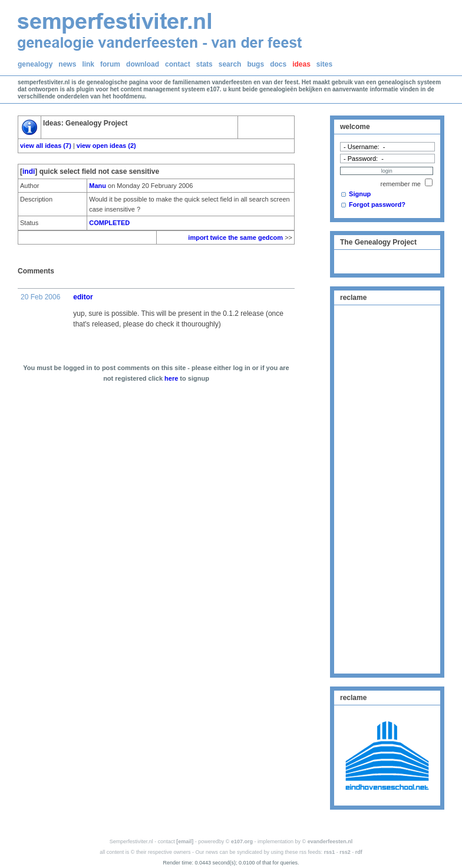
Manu (98, 186)
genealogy (35, 64)
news (67, 64)
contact (178, 64)
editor (83, 297)
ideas (301, 64)
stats (204, 64)
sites (324, 64)
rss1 (330, 852)
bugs (255, 64)
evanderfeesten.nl (330, 841)
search (230, 64)
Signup (360, 194)
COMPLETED (109, 223)
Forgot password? (377, 204)
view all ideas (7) (46, 146)
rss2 (345, 852)
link (88, 64)
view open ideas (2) (106, 146)
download (143, 64)
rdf (359, 852)
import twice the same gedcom (235, 237)
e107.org (242, 841)
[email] (185, 841)
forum (110, 64)
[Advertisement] (387, 488)
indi (29, 171)
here (171, 378)
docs (278, 64)
